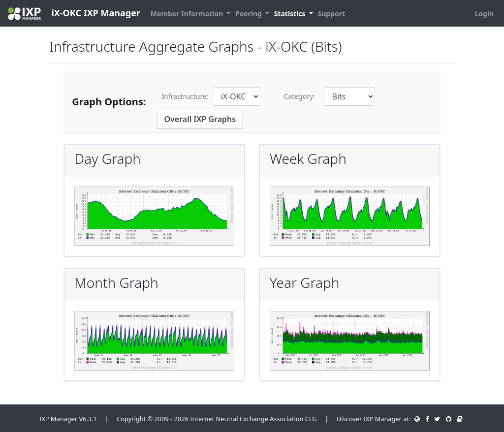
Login (484, 14)
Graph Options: (109, 102)
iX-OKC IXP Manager (74, 14)
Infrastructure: (185, 96)
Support (331, 14)
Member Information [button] (188, 14)
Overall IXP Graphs (200, 119)
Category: (299, 96)
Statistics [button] (291, 14)
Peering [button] (249, 14)
